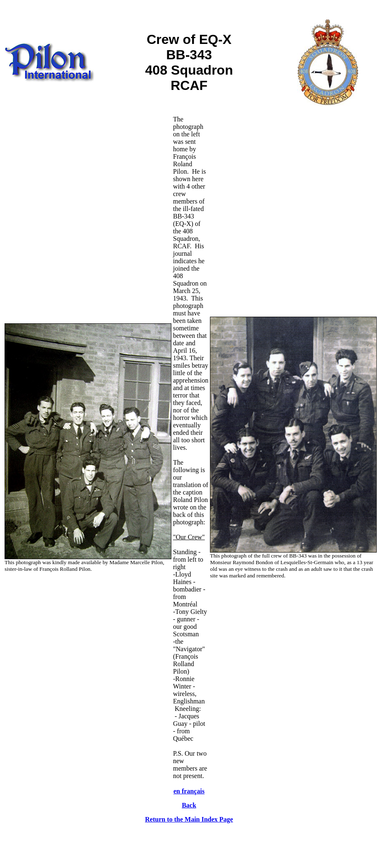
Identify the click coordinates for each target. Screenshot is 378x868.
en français (189, 791)
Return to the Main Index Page (189, 819)
